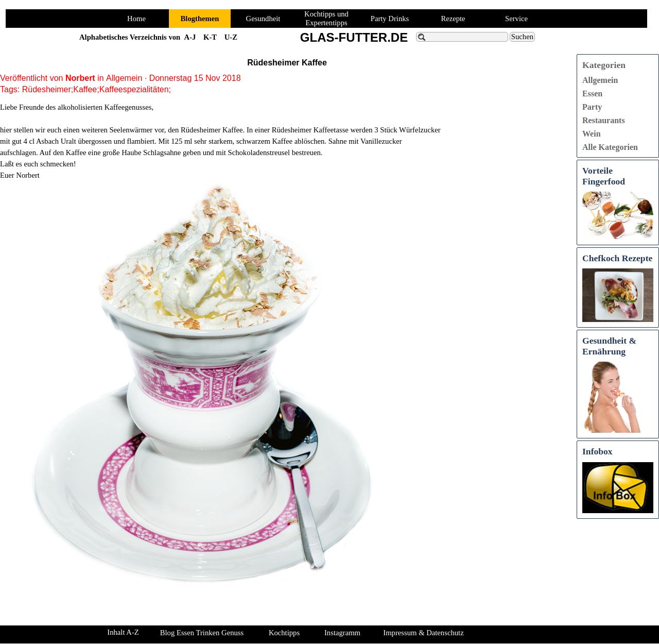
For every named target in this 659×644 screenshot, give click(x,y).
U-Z (231, 37)
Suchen (522, 37)
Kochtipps (284, 633)
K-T (210, 37)
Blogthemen (200, 19)
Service (516, 19)
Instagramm (342, 633)
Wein (592, 134)
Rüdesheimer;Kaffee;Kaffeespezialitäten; (97, 89)
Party (592, 107)
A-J (190, 37)
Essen (592, 94)
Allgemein (600, 80)
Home (136, 19)
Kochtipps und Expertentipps (326, 18)
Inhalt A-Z (123, 632)
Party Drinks (390, 19)
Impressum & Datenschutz (423, 633)
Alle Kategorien (610, 147)
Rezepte (453, 19)
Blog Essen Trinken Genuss (202, 633)
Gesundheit (263, 19)
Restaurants (604, 120)
